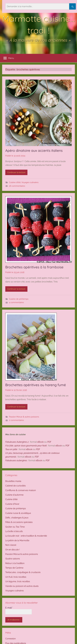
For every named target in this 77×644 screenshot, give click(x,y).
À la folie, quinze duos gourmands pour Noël (26, 446)
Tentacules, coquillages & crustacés (23, 572)
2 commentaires (16, 420)
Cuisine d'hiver (12, 504)
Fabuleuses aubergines (16, 460)
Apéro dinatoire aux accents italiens (34, 150)
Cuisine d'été (15, 182)
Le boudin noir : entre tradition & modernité (26, 536)
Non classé (11, 545)
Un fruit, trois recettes (16, 577)
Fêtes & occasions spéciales (19, 522)
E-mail (9, 608)
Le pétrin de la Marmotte (17, 540)
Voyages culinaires (30, 182)
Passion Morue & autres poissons (24, 417)
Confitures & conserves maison (21, 490)
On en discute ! (13, 550)
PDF (49, 442)
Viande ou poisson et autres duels (22, 586)
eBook (40, 442)
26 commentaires (17, 186)
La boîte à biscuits (14, 531)
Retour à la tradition (15, 563)
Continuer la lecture (16, 172)
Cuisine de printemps (19, 299)
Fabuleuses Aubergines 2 (17, 442)
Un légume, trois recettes (18, 581)
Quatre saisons (13, 559)
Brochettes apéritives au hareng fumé (36, 385)
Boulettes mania (13, 481)
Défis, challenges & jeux (17, 518)
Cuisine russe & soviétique (18, 513)
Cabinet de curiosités (16, 486)
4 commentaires (16, 302)
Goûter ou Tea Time (15, 527)
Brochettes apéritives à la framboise (34, 267)
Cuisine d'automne (14, 495)
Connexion (10, 639)
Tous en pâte (11, 449)
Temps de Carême (14, 568)
